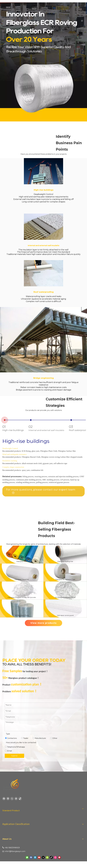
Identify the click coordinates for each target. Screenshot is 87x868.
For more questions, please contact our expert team (41, 490)
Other (54, 738)
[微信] (16, 799)
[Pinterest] (59, 857)
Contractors (11, 738)
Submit (14, 756)
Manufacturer (39, 738)
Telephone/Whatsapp (15, 747)
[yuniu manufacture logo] (11, 785)
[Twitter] (12, 799)
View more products (43, 623)
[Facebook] (4, 799)
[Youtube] (39, 857)
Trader (25, 738)
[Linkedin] (8, 799)
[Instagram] (55, 857)
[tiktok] (20, 799)
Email (8, 751)
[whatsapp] (27, 857)
